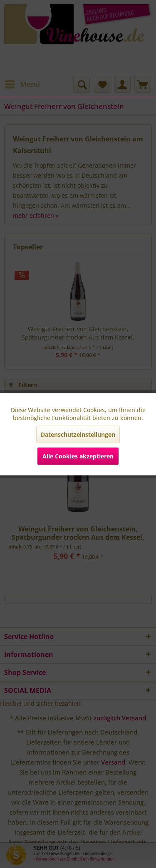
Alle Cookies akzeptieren (78, 456)
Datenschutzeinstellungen (78, 434)
